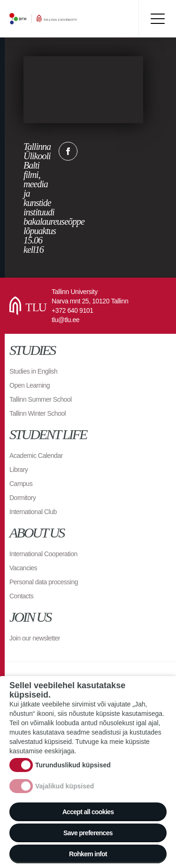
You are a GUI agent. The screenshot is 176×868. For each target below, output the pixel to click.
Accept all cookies (88, 812)
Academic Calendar (36, 456)
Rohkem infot (88, 854)
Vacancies (23, 568)
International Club (33, 512)
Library (19, 470)
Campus (21, 484)
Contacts (21, 596)
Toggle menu (157, 19)
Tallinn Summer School (41, 399)
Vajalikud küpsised (65, 786)
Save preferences (88, 833)
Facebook (68, 151)
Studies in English (33, 371)
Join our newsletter (35, 638)
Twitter (92, 151)
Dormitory (23, 498)
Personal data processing (44, 582)
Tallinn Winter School (38, 413)
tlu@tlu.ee (65, 320)
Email (115, 151)
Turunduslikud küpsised (73, 765)
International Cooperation (43, 554)
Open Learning (30, 385)
